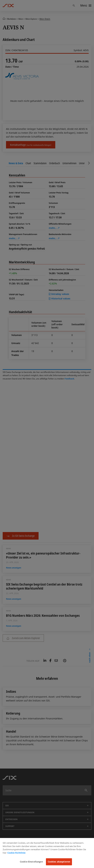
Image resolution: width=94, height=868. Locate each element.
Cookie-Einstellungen (31, 862)
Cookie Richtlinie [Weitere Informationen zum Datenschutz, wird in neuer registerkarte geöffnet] (16, 853)
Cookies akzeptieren (59, 862)
